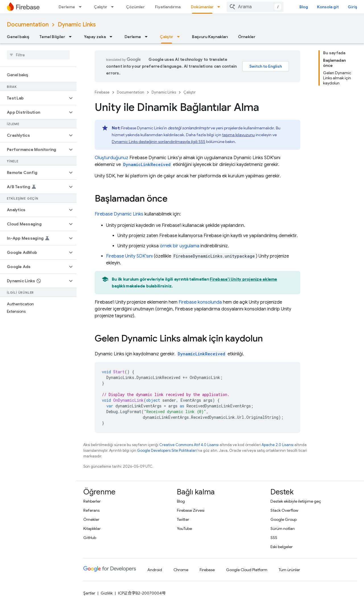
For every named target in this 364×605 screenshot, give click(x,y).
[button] (34, 98)
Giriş (352, 7)
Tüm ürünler (289, 570)
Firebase (102, 92)
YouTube (184, 529)
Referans (91, 510)
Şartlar (89, 593)
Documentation (28, 25)
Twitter (183, 519)
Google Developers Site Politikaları (167, 450)
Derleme (67, 7)
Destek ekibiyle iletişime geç (296, 501)
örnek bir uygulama (180, 246)
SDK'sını (129, 256)
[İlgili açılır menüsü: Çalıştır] (114, 7)
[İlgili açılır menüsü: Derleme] (82, 7)
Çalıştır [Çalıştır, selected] (167, 37)
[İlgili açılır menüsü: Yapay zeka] (113, 37)
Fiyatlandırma (168, 7)
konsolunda (200, 302)
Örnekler (247, 37)
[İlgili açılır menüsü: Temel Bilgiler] (72, 37)
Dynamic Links (77, 25)
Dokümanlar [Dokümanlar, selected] (202, 7)
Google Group (284, 519)
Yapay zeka (95, 37)
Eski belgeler (282, 547)
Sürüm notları (283, 529)
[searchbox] (38, 55)
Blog (304, 7)
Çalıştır (101, 7)
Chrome (181, 570)
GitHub (90, 538)
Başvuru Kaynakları (210, 37)
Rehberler (92, 501)
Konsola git (328, 7)
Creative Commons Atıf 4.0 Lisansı (189, 445)
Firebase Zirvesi (191, 510)
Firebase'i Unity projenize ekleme (243, 279)
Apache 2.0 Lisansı (278, 445)
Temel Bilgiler (52, 37)
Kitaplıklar (92, 529)
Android (155, 570)
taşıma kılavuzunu (238, 135)
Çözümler (135, 7)
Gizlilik (107, 593)
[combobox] (255, 7)
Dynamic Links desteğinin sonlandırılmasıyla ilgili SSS (159, 142)
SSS (274, 538)
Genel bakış (18, 37)
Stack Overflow (284, 510)
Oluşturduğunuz (111, 158)
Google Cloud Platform (247, 570)
